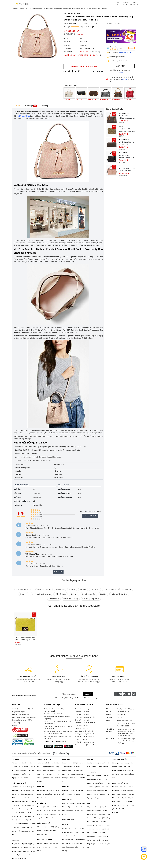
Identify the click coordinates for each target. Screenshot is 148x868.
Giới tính (17, 489)
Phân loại (18, 505)
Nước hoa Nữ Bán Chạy (119, 594)
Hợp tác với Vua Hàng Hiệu (21, 714)
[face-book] (116, 694)
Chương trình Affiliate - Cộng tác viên (24, 717)
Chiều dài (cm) (64, 489)
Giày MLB (103, 594)
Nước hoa (74, 594)
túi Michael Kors (24, 116)
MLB (105, 589)
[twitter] (129, 694)
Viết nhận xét (90, 516)
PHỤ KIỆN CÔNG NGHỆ (45, 840)
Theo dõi (132, 48)
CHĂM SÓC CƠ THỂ (44, 823)
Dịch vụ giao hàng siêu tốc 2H (85, 734)
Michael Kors (24, 9)
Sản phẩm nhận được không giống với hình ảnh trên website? (58, 723)
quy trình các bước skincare (41, 594)
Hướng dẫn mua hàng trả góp (85, 742)
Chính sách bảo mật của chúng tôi (88, 698)
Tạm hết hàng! (84, 66)
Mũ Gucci (72, 589)
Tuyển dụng (16, 723)
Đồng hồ (48, 589)
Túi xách (96, 24)
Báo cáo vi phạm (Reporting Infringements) (89, 745)
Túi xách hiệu (60, 589)
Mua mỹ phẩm (116, 589)
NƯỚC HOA (66, 759)
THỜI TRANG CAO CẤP (20, 783)
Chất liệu (18, 497)
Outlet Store (114, 47)
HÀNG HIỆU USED (68, 820)
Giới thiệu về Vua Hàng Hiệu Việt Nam (25, 709)
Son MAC (83, 589)
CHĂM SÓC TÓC (68, 799)
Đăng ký (121, 72)
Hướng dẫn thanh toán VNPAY (22, 720)
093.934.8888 (132, 2)
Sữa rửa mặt (36, 589)
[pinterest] (125, 694)
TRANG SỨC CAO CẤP (120, 759)
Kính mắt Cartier (61, 594)
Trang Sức (24, 594)
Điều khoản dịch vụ (81, 728)
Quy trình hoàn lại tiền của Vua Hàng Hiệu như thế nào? (57, 737)
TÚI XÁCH (15, 759)
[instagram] (120, 694)
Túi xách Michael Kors (35, 9)
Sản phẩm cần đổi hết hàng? (53, 714)
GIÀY (89, 803)
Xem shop (121, 66)
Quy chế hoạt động (18, 712)
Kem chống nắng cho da (91, 599)
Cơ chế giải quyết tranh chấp (84, 731)
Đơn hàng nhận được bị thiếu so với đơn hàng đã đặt (57, 718)
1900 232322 (133, 5)
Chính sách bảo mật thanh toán (85, 723)
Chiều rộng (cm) (65, 497)
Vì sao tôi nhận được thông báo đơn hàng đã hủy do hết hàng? (58, 728)
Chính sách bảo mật (82, 726)
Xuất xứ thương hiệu (23, 501)
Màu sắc (17, 493)
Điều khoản (32, 753)
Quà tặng (128, 589)
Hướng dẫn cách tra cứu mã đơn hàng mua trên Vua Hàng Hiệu (58, 710)
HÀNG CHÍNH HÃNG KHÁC (121, 783)
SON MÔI (90, 759)
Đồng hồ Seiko (54, 599)
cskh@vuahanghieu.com (125, 721)
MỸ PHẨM (65, 825)
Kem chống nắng (22, 589)
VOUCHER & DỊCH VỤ (44, 759)
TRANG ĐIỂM (92, 772)
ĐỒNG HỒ (40, 787)
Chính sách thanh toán (82, 720)
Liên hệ (15, 726)
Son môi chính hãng (89, 594)
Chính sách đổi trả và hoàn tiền (85, 717)
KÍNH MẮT (65, 787)
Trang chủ (15, 9)
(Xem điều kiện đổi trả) (124, 53)
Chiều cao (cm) (64, 493)
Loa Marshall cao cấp (71, 599)
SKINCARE (16, 840)
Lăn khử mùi (95, 589)
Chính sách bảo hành (82, 712)
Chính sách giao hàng (82, 714)
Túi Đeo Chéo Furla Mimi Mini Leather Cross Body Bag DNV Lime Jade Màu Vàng (25, 639)
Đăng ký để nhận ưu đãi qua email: (24, 696)
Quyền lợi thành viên (82, 739)
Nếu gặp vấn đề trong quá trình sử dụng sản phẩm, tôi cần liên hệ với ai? (58, 732)
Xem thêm (58, 572)
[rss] (134, 694)
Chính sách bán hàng (82, 709)
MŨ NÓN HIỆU (42, 803)
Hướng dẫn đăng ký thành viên (85, 737)
